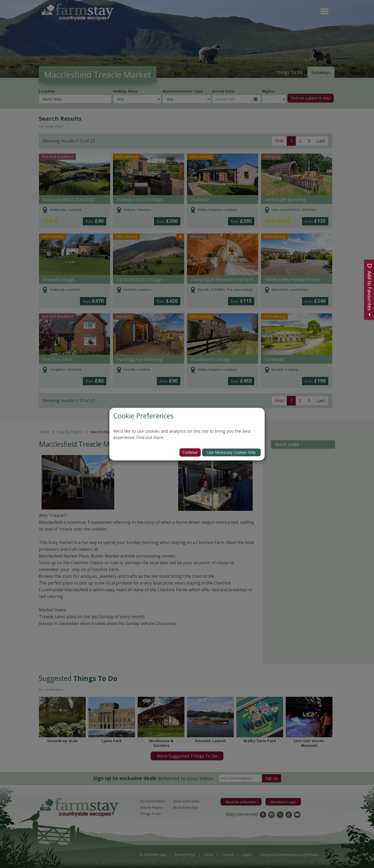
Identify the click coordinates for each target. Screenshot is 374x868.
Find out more (150, 437)
